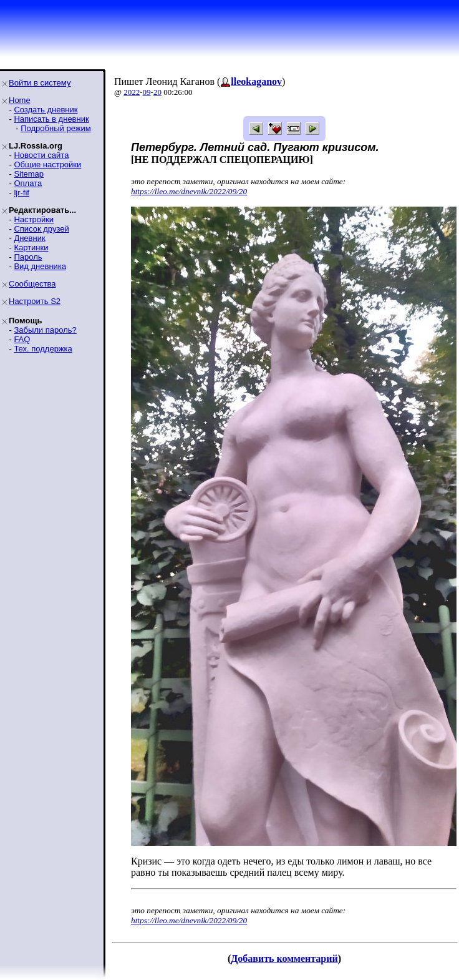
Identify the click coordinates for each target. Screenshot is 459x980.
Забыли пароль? (45, 330)
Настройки (34, 219)
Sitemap (29, 174)
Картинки (31, 247)
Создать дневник (46, 110)
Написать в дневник (51, 119)
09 (147, 92)
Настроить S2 (35, 301)
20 (157, 92)
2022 (132, 92)
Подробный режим (56, 128)
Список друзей (41, 229)
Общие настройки (47, 164)
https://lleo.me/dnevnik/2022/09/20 (189, 191)
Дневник (29, 238)
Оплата (28, 183)
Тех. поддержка (43, 349)
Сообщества (32, 284)
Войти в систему (40, 83)
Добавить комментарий (284, 958)
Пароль (28, 257)
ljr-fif (22, 193)
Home (20, 100)
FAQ (22, 339)
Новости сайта (41, 155)
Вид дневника (40, 266)
